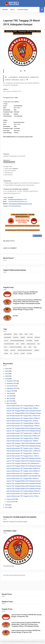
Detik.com (30, 337)
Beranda (5, 10)
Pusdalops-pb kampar (15, 347)
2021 (7, 374)
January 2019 (11, 502)
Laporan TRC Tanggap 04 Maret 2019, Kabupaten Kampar (24, 486)
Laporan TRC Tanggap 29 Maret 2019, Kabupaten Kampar (24, 411)
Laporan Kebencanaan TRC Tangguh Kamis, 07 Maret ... (23, 473)
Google (6, 341)
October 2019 (11, 386)
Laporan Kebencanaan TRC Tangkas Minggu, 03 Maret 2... (24, 491)
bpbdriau (16, 337)
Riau (25, 347)
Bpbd (31, 334)
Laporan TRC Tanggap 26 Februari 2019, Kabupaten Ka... (23, 463)
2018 (7, 505)
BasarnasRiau (8, 334)
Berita (13, 10)
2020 (7, 376)
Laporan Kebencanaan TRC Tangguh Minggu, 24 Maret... (23, 423)
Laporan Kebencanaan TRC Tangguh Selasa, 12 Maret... (23, 456)
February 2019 (11, 499)
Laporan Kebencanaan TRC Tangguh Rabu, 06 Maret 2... (23, 479)
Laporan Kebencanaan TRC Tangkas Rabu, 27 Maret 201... (24, 416)
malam (23, 344)
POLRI (6, 347)
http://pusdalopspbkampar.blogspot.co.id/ (20, 204)
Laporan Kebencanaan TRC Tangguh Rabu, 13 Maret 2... (23, 453)
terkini (6, 354)
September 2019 (12, 388)
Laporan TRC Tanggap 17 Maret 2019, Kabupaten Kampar (24, 443)
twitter (16, 354)
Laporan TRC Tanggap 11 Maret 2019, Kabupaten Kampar (24, 458)
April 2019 (10, 401)
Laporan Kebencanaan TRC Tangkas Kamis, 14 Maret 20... (24, 451)
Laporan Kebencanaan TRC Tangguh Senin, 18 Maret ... (23, 441)
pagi (39, 344)
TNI (11, 354)
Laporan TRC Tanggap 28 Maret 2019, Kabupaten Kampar (24, 413)
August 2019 (11, 391)
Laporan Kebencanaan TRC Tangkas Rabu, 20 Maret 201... (24, 436)
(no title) (15, 316)
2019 (7, 379)
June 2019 (10, 396)
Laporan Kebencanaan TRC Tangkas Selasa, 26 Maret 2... (24, 418)
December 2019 (12, 381)
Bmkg (21, 334)
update (23, 354)
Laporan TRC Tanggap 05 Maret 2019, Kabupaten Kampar (24, 481)
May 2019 (10, 398)
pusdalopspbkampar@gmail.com (18, 201)
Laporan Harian (23, 10)
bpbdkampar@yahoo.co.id (17, 199)
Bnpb (26, 334)
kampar (36, 341)
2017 (7, 507)
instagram (29, 341)
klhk (17, 344)
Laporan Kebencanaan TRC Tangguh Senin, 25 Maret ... (23, 421)
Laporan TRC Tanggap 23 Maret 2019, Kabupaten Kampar (24, 428)
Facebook (37, 337)
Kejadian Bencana (9, 344)
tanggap (13, 350)
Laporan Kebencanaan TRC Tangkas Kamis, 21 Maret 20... (24, 433)
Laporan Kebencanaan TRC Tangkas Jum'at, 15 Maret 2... (24, 448)
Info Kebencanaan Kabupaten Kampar (14, 575)
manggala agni (31, 344)
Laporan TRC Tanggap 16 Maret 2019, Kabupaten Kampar (24, 446)
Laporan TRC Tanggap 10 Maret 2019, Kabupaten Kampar (24, 461)
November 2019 (12, 383)
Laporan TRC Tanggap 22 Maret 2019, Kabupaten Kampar (24, 431)
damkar (23, 337)
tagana (6, 350)
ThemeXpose (11, 642)
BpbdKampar (8, 337)
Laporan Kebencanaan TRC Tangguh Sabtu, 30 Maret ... (23, 408)
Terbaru (37, 350)
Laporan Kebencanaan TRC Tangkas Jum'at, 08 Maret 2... (24, 471)
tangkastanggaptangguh (25, 350)
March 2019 (10, 403)
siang (30, 347)
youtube (29, 354)
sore (35, 347)
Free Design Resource (22, 642)
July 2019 (10, 393)
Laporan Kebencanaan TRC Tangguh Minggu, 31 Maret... (23, 406)
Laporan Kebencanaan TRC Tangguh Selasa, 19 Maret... (23, 438)
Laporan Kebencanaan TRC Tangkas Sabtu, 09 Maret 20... (24, 468)
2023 (7, 369)
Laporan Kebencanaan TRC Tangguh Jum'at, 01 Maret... (23, 496)
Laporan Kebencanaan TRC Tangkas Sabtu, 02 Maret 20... (24, 494)
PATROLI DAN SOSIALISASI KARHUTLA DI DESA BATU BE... (24, 476)
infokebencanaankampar (17, 341)
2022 (7, 371)
